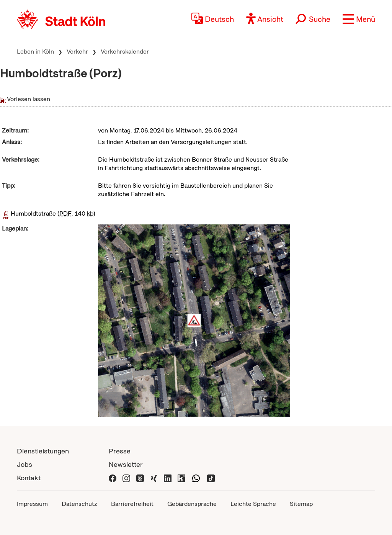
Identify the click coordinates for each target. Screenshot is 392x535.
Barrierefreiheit (132, 504)
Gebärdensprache (192, 504)
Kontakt (29, 478)
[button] (359, 19)
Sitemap (301, 504)
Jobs (24, 464)
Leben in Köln (35, 52)
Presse (120, 451)
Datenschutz (79, 504)
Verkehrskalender (125, 52)
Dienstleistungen (43, 451)
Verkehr (77, 52)
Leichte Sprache (253, 504)
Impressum (32, 504)
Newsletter (126, 464)
